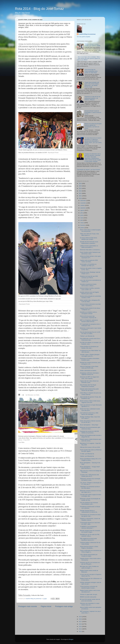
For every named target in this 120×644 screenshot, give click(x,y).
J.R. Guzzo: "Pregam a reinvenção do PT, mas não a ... (91, 483)
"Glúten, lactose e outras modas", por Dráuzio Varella (92, 45)
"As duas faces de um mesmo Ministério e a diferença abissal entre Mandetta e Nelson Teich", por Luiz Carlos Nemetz (93, 141)
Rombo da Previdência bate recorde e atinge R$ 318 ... (91, 436)
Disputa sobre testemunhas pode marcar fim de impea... (89, 390)
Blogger (71, 639)
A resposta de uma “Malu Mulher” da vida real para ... (90, 351)
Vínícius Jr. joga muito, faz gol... (89, 594)
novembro (83, 203)
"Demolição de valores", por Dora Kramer (88, 170)
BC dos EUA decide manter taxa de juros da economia (90, 600)
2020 (80, 198)
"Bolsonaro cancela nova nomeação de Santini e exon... (90, 479)
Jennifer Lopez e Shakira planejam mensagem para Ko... (90, 355)
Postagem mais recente (28, 606)
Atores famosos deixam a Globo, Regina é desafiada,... (89, 547)
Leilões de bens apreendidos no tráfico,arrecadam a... (89, 247)
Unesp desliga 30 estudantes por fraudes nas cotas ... (89, 347)
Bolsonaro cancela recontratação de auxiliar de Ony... (90, 499)
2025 (80, 186)
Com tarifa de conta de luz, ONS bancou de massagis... (89, 414)
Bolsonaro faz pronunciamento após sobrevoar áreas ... (90, 428)
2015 (80, 626)
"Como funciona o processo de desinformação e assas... (89, 587)
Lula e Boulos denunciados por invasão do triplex (89, 555)
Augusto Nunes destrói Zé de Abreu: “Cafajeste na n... (90, 309)
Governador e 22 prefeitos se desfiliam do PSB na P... (88, 265)
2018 (80, 619)
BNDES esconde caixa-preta (88, 597)
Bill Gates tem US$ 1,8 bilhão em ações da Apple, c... (89, 567)
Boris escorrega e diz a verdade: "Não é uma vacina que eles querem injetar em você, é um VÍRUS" (89, 58)
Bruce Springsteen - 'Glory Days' (89, 425)
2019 (80, 617)
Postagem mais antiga (64, 606)
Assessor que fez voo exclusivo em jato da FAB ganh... (90, 563)
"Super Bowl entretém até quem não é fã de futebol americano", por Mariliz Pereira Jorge (92, 85)
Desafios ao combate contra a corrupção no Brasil (88, 313)
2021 (80, 196)
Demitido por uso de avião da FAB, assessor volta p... (90, 535)
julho (82, 213)
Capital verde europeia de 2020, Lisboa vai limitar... (89, 261)
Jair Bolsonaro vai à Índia (32, 395)
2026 (80, 183)
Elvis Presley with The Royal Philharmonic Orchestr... (88, 386)
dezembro (83, 200)
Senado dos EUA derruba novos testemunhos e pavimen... (89, 242)
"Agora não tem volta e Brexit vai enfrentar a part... (89, 382)
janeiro (82, 228)
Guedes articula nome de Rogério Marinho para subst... (90, 293)
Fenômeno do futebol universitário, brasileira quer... (90, 359)
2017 (80, 622)
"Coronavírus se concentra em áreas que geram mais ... (90, 515)
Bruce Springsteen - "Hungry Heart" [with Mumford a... (90, 467)
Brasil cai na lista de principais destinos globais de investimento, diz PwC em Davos (93, 126)
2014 (80, 629)
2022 (80, 193)
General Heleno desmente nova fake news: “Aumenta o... (90, 305)
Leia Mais (21, 442)
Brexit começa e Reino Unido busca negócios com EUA (90, 402)
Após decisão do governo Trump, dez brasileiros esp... (91, 398)
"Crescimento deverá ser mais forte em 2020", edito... (90, 523)
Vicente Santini (43, 37)
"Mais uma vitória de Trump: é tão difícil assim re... (89, 235)
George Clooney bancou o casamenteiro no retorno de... (89, 511)
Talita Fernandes (24, 595)
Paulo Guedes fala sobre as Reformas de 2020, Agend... (91, 451)
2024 (80, 188)
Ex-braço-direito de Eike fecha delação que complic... (89, 239)
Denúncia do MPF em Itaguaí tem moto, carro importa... (90, 378)
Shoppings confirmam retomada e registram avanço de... (90, 374)
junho (82, 215)
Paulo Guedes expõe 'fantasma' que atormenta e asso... (90, 253)
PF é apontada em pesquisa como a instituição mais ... (90, 325)
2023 (80, 191)
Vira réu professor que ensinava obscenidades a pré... (89, 503)
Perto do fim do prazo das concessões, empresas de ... (89, 317)
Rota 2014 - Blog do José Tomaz (39, 9)
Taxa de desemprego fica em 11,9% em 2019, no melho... (90, 333)
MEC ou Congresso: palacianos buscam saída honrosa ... (89, 321)
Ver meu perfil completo (84, 37)
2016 (80, 624)
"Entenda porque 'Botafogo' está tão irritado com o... (90, 273)
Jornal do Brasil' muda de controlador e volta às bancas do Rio (93, 112)
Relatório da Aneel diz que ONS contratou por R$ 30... (89, 277)
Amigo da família (25, 44)
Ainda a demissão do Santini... (89, 371)
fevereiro (83, 225)
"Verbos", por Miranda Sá (87, 336)
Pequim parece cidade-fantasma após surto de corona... (91, 440)
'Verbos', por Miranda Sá (87, 456)
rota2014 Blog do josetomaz (87, 34)
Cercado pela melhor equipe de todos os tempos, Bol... (91, 495)
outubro (83, 205)
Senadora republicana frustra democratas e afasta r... (88, 285)
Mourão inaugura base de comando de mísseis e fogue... (90, 531)
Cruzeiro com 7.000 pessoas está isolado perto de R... (89, 475)
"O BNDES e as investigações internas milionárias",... (88, 527)
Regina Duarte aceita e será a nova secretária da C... (90, 591)
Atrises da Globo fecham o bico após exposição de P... (90, 257)
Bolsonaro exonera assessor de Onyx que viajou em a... (91, 491)
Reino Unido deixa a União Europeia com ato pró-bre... (90, 231)
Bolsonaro (36, 44)
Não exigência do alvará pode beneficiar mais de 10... (88, 539)
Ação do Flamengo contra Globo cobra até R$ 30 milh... (89, 367)
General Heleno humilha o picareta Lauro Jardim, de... (90, 289)
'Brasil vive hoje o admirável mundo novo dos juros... (90, 410)
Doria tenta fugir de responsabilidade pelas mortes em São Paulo (91, 71)
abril (82, 220)
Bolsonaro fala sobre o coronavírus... (90, 250)
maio (82, 218)
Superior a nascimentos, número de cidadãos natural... (90, 519)
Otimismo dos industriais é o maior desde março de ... (90, 604)
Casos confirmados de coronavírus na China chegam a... (91, 551)
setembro (83, 208)
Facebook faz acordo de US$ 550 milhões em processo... (89, 432)
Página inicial (46, 606)
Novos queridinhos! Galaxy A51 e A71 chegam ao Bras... (91, 459)
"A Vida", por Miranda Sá (87, 454)
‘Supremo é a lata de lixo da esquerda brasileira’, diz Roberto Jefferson (92, 98)
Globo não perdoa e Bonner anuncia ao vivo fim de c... (90, 422)
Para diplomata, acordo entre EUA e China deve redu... (90, 339)
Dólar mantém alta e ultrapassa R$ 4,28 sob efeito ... (90, 301)
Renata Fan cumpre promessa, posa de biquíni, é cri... (90, 363)
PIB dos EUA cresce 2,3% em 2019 (90, 447)
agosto (82, 210)
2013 (80, 631)
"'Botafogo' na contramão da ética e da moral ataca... (90, 487)
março (82, 223)
